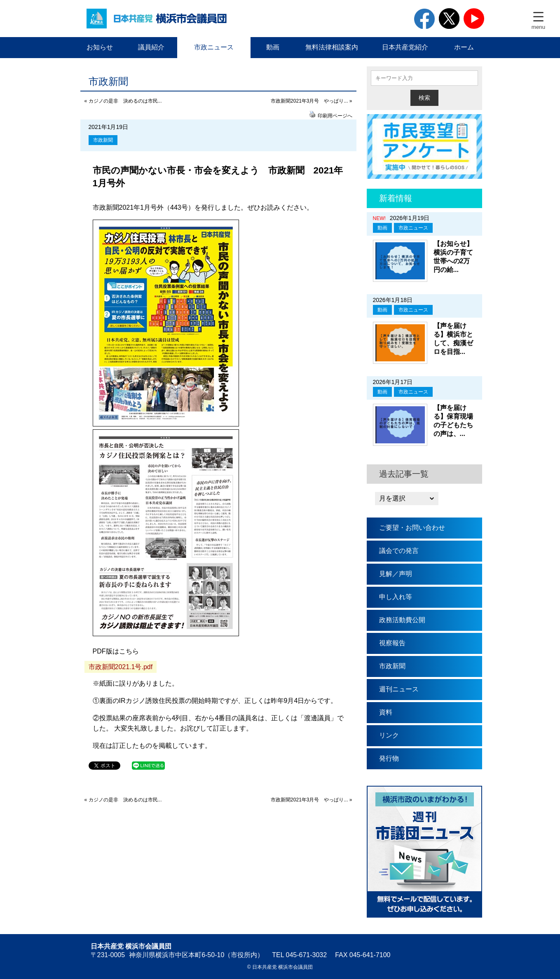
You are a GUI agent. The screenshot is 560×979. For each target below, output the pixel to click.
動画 (273, 47)
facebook (424, 19)
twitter (449, 19)
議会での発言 (399, 551)
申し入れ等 (396, 597)
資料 (386, 712)
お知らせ (100, 47)
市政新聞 (103, 140)
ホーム (464, 47)
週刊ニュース (399, 689)
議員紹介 (151, 47)
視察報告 (392, 643)
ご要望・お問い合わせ (412, 528)
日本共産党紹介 (405, 47)
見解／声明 (396, 574)
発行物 (389, 758)
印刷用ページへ (335, 116)
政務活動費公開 (402, 620)
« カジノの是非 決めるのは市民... (123, 101)
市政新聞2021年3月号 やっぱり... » (311, 101)
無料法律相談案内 (332, 47)
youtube (474, 19)
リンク (389, 735)
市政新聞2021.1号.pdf (121, 667)
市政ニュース (214, 47)
